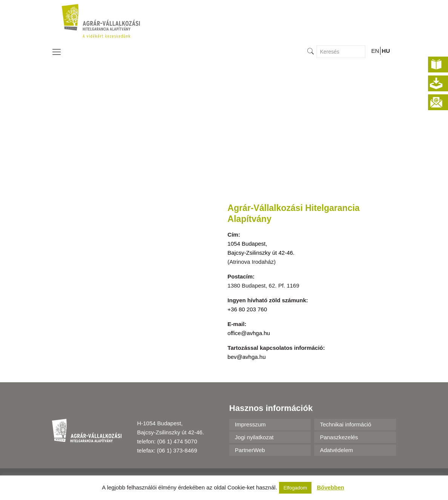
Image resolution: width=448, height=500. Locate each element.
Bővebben (331, 487)
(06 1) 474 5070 (177, 441)
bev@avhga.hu (246, 357)
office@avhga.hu (249, 333)
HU (386, 51)
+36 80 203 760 (247, 309)
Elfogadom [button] (295, 488)
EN (375, 51)
